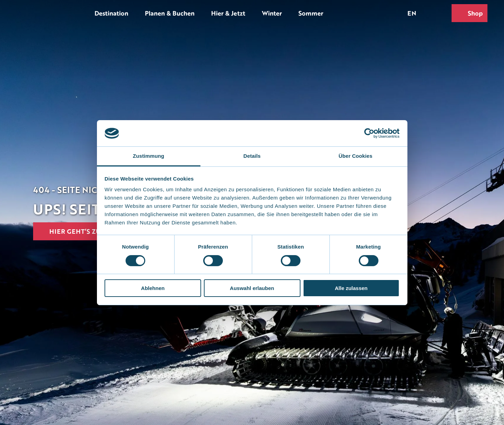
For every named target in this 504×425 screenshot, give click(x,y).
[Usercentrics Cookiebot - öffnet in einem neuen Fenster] (369, 133)
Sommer (311, 13)
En (412, 13)
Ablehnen (153, 288)
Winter (272, 13)
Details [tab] (252, 156)
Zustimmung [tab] (149, 156)
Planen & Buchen (170, 13)
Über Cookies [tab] (356, 156)
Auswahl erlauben (252, 288)
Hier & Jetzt (228, 13)
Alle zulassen (351, 288)
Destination (111, 13)
